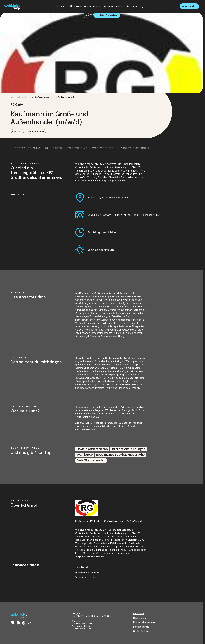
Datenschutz (140, 618)
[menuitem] (61, 6)
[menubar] (100, 6)
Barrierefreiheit (141, 627)
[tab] (27, 148)
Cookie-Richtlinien (142, 631)
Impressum (139, 614)
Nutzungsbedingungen (145, 622)
